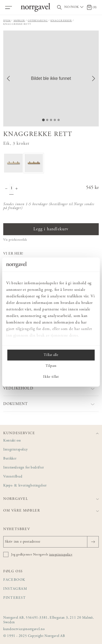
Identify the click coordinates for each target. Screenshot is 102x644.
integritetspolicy (61, 555)
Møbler (19, 21)
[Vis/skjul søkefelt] (59, 7)
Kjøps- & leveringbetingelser (25, 486)
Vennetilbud (13, 477)
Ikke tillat (51, 377)
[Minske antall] (6, 189)
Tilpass (51, 366)
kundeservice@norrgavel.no (24, 629)
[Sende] (93, 542)
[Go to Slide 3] (51, 120)
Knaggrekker (61, 21)
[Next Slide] (94, 78)
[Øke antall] (17, 189)
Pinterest (15, 598)
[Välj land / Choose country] (74, 7)
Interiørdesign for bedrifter (24, 468)
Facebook (14, 580)
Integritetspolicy (16, 450)
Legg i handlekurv (51, 229)
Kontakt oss (12, 441)
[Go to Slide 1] (43, 120)
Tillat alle (51, 355)
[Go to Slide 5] (59, 120)
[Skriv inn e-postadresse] (51, 542)
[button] (51, 78)
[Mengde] (11, 189)
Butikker (10, 459)
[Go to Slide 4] (55, 120)
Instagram (15, 589)
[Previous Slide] (8, 78)
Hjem (7, 21)
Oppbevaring (38, 21)
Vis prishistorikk (15, 240)
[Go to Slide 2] (47, 120)
